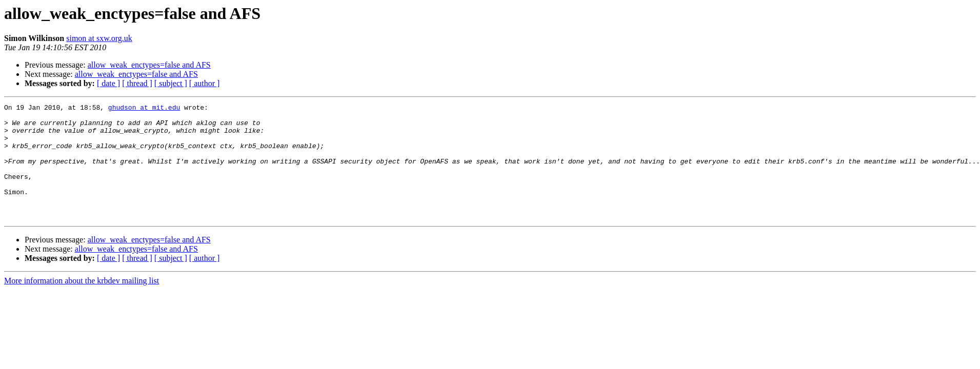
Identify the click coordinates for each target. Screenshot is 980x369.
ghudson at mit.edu (144, 109)
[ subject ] (171, 83)
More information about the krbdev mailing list (82, 304)
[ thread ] (137, 83)
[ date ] (108, 83)
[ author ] (205, 83)
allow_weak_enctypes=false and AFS (149, 65)
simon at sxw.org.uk (99, 38)
